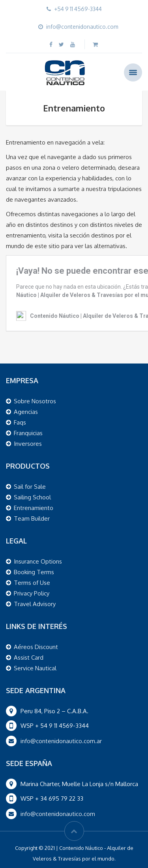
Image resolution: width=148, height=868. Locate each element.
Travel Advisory (35, 604)
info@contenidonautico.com (58, 814)
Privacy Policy (32, 593)
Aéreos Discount (36, 647)
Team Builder (32, 518)
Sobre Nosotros (35, 401)
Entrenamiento (34, 508)
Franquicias (28, 433)
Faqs (20, 422)
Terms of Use (32, 583)
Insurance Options (38, 561)
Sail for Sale (30, 487)
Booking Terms (34, 572)
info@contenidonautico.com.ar (61, 741)
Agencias (26, 412)
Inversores (28, 444)
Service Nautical (35, 668)
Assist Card (29, 657)
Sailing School (32, 497)
